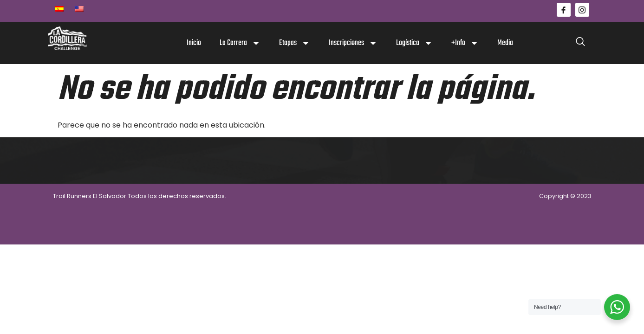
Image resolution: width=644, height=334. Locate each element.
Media (505, 43)
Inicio (194, 43)
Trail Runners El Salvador (90, 196)
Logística (414, 43)
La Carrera (240, 43)
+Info (465, 43)
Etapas (295, 43)
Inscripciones (353, 43)
